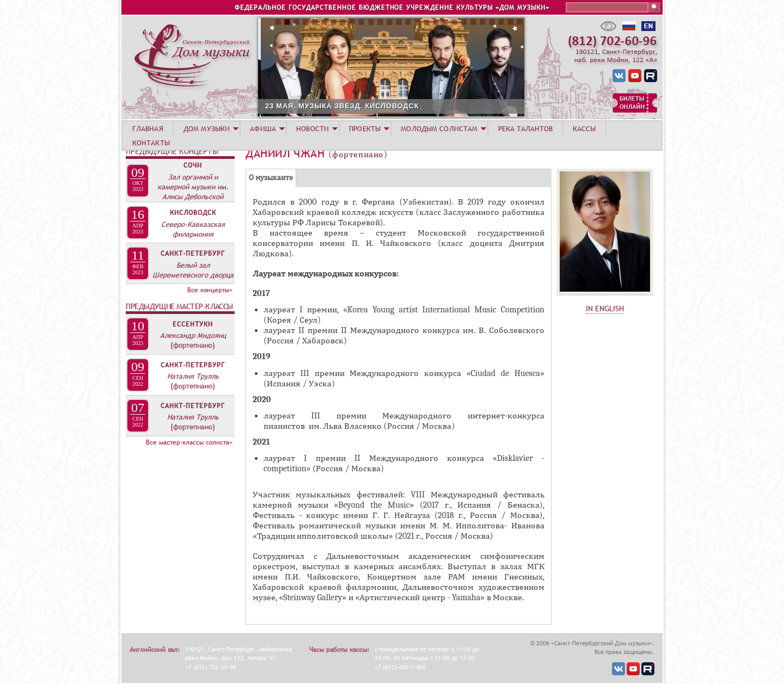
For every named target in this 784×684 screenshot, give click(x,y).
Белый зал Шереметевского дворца (193, 270)
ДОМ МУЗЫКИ (207, 128)
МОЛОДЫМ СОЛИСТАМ (439, 128)
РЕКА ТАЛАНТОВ (525, 128)
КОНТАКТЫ (151, 143)
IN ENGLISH (605, 309)
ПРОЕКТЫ (365, 128)
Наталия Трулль (193, 376)
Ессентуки (193, 324)
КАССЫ (584, 128)
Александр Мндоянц (193, 335)
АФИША (263, 128)
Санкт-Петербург (193, 254)
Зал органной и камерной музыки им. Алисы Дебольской (193, 187)
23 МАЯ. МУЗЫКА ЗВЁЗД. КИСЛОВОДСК (407, 106)
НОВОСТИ (313, 128)
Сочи (193, 165)
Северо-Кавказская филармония (193, 229)
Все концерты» (210, 290)
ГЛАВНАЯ (148, 128)
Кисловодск (193, 213)
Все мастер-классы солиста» (189, 442)
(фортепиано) (193, 345)
